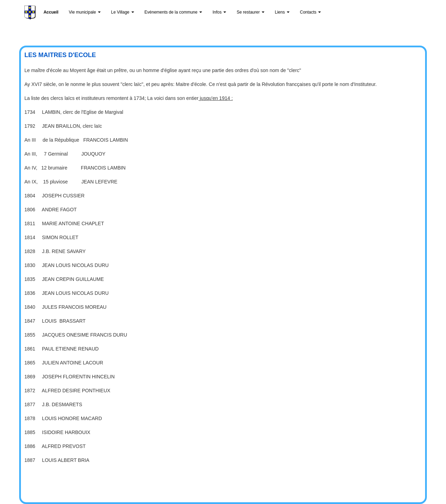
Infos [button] (219, 12)
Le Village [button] (123, 12)
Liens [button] (282, 12)
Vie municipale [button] (85, 12)
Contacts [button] (311, 12)
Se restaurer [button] (250, 12)
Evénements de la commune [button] (173, 12)
